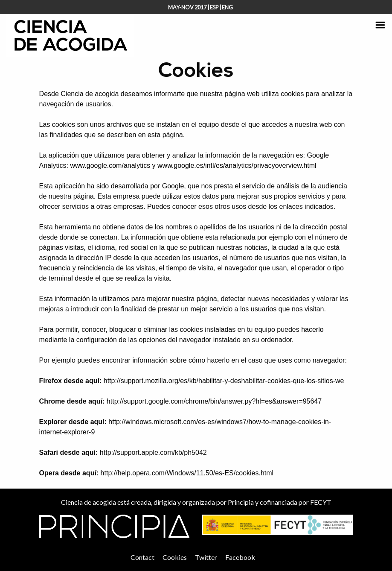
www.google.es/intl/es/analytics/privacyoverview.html (237, 165)
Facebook (240, 557)
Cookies (175, 557)
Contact (142, 557)
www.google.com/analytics (110, 165)
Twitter (206, 557)
